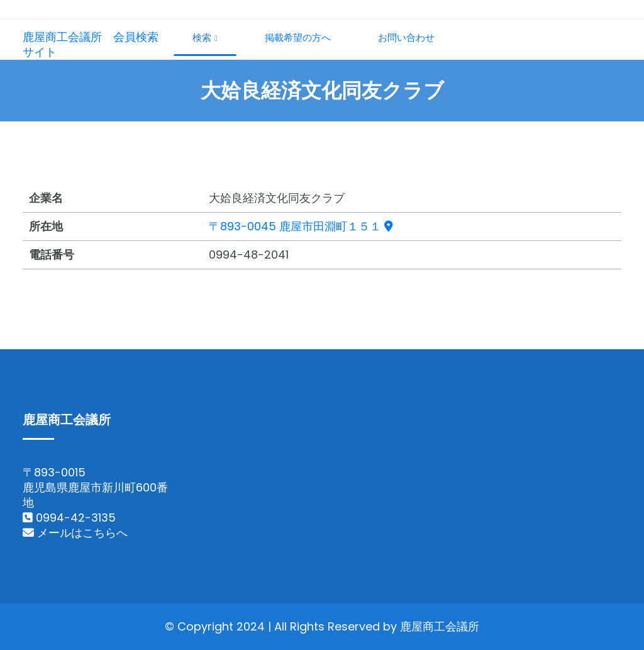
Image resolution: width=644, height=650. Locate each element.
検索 (205, 37)
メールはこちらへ (75, 533)
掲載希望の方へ (298, 37)
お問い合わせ (406, 37)
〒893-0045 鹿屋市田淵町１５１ (301, 226)
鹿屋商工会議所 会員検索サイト (91, 44)
